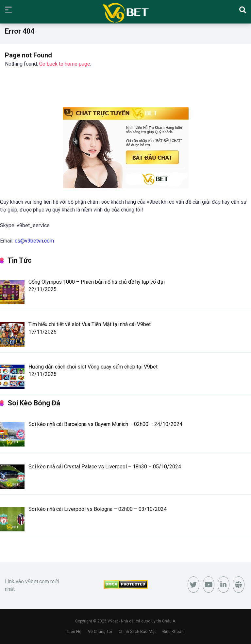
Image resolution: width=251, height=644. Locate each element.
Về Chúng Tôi (100, 631)
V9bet (113, 621)
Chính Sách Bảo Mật (137, 631)
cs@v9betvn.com (34, 241)
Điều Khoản (173, 631)
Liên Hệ (74, 631)
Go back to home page (65, 64)
